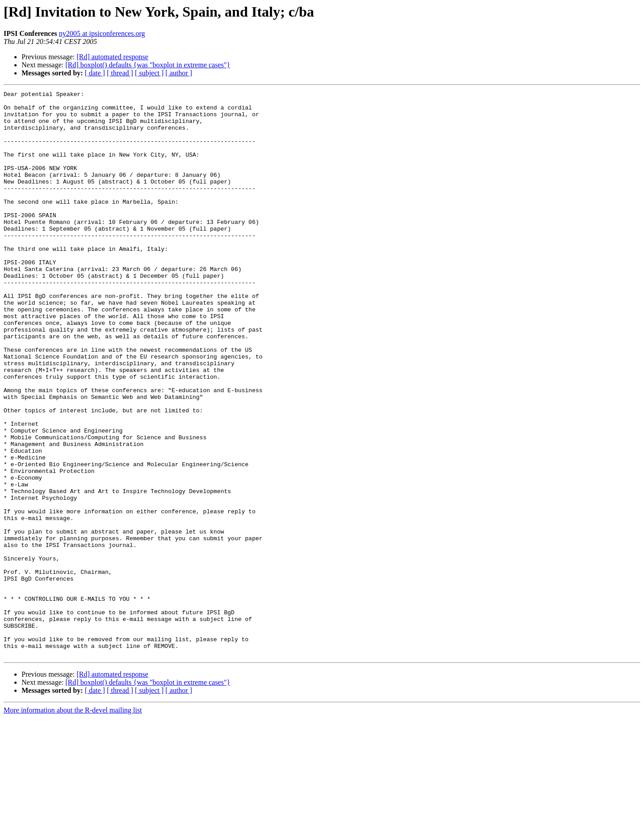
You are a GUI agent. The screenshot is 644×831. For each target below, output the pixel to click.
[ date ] (95, 73)
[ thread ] (120, 73)
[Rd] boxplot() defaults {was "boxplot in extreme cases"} (148, 65)
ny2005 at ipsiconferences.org (102, 33)
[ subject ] (149, 73)
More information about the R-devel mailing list (73, 823)
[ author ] (179, 73)
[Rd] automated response (113, 57)
